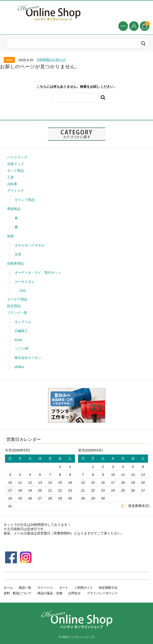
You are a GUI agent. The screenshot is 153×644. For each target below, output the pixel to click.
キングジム (23, 322)
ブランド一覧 (17, 313)
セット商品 (16, 171)
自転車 (12, 184)
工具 (11, 177)
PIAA (18, 340)
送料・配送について (18, 593)
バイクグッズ (17, 157)
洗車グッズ (16, 164)
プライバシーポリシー (102, 593)
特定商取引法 (108, 588)
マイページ (45, 588)
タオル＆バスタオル (30, 245)
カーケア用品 (17, 299)
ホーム (8, 588)
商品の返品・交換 (50, 593)
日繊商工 (21, 331)
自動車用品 (16, 263)
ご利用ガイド (84, 588)
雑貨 (11, 236)
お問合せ (74, 593)
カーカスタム (25, 282)
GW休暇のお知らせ (51, 60)
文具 (18, 254)
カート (64, 588)
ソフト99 (21, 349)
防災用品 (14, 306)
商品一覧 (25, 588)
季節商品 (14, 209)
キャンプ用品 (25, 200)
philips (19, 367)
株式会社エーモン (28, 358)
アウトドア (16, 191)
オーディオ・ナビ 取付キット (38, 272)
